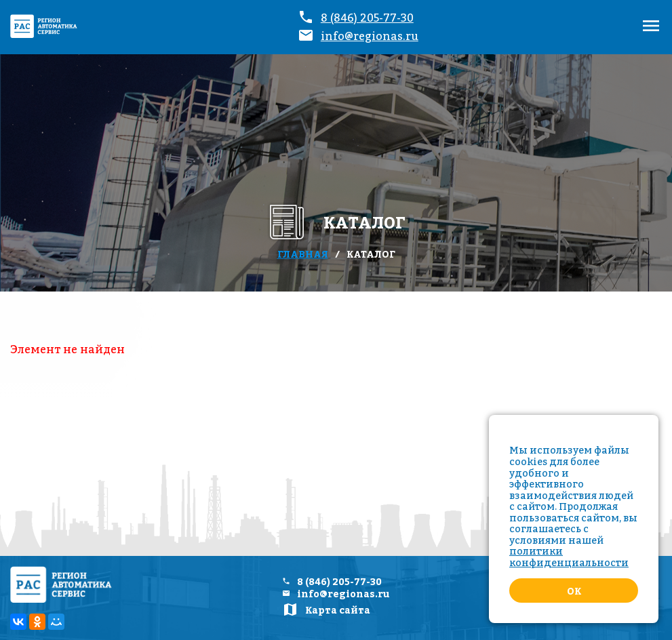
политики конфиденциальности (569, 557)
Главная (303, 254)
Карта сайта (338, 610)
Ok (574, 591)
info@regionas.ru (370, 36)
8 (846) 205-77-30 (367, 18)
